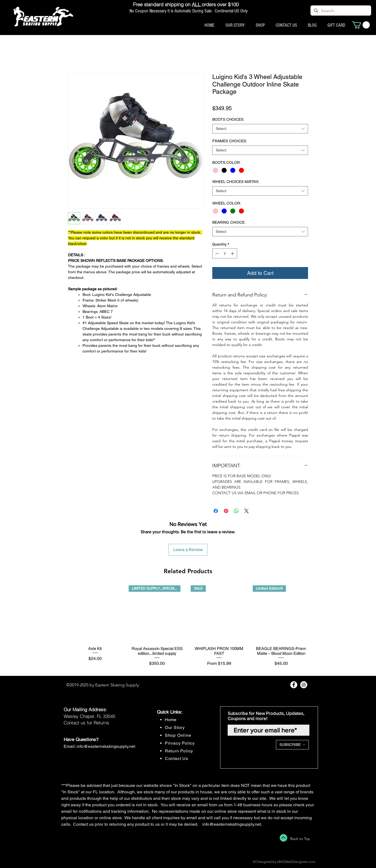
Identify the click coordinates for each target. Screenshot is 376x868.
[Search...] (340, 11)
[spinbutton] (225, 253)
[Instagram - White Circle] (304, 685)
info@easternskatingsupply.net (106, 746)
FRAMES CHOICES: (230, 141)
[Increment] (233, 253)
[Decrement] (216, 253)
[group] (188, 628)
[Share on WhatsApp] (236, 511)
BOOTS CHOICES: (228, 119)
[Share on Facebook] (216, 511)
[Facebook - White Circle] (294, 685)
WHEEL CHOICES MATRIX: (236, 182)
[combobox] (260, 129)
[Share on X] (247, 511)
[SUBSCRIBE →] (292, 745)
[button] (361, 25)
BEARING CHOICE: (229, 222)
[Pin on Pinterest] (226, 511)
